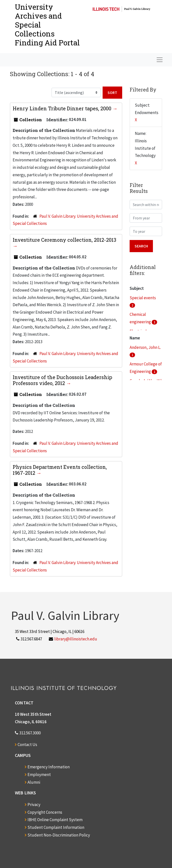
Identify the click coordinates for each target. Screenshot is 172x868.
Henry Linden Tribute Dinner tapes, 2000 (63, 108)
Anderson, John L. (145, 347)
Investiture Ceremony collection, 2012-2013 (64, 240)
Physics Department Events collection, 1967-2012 (60, 470)
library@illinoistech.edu (76, 639)
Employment (39, 775)
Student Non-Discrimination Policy (59, 835)
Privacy (34, 805)
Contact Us (27, 745)
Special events (143, 298)
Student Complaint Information (56, 827)
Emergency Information (49, 767)
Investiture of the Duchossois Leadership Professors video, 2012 (62, 380)
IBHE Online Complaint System (55, 820)
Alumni (34, 782)
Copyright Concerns (45, 812)
